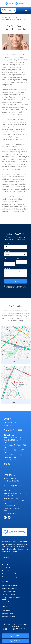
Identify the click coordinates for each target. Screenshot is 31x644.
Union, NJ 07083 (10, 425)
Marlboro (17, 641)
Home (4, 17)
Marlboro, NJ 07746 (11, 481)
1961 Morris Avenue (11, 423)
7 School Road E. (10, 478)
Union (17, 636)
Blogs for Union (13, 17)
